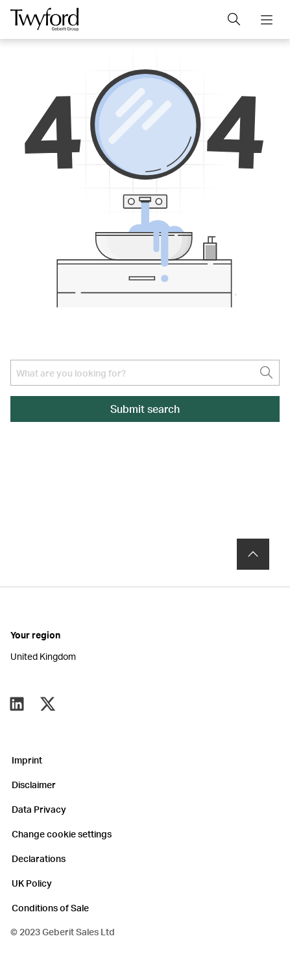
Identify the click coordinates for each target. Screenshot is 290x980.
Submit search (145, 409)
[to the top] (253, 554)
